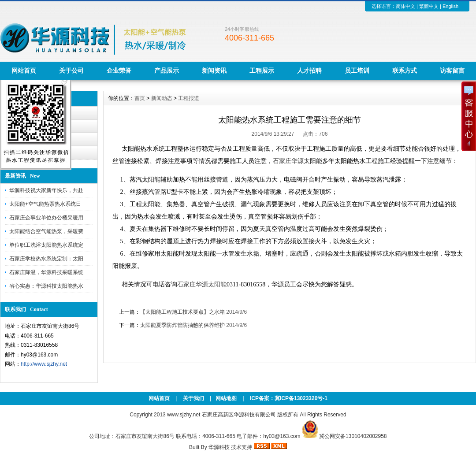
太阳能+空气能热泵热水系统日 (45, 204)
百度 (141, 293)
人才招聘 (309, 71)
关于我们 (193, 398)
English (450, 6)
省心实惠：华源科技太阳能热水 (46, 286)
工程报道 (189, 98)
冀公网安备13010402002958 (353, 436)
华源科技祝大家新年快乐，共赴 (46, 190)
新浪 (188, 293)
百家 (196, 293)
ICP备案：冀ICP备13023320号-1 (288, 398)
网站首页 (24, 71)
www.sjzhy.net (184, 415)
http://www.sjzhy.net (44, 364)
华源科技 (219, 447)
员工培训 (357, 71)
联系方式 (405, 71)
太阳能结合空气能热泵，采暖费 (46, 231)
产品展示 (167, 71)
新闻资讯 (214, 71)
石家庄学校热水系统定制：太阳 (46, 259)
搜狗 (149, 293)
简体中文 (405, 6)
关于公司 (71, 71)
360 (165, 293)
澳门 (134, 293)
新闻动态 (162, 98)
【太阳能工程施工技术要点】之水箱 (182, 312)
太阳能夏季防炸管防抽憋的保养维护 (182, 325)
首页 (140, 98)
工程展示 (262, 71)
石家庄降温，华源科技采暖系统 (46, 272)
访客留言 (452, 71)
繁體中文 (429, 6)
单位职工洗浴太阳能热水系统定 (46, 245)
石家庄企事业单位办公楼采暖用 (46, 218)
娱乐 (227, 293)
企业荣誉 (119, 71)
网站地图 (226, 398)
